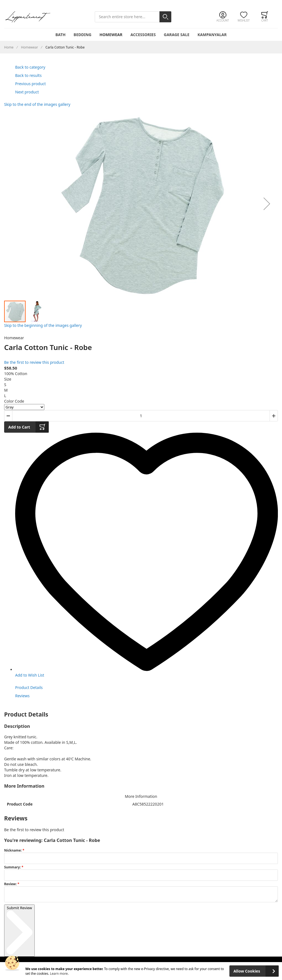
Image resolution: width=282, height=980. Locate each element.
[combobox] (133, 17)
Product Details (29, 687)
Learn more (59, 973)
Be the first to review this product (34, 362)
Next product (27, 92)
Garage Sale (177, 35)
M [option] (6, 390)
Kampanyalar (212, 35)
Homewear (111, 35)
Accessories (143, 35)
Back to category (30, 67)
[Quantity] (141, 416)
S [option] (5, 385)
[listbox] (141, 390)
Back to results (28, 75)
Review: (11, 884)
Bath (60, 35)
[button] (267, 204)
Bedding (82, 35)
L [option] (5, 396)
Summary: (13, 867)
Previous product (30, 84)
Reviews (22, 696)
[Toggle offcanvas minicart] (265, 17)
